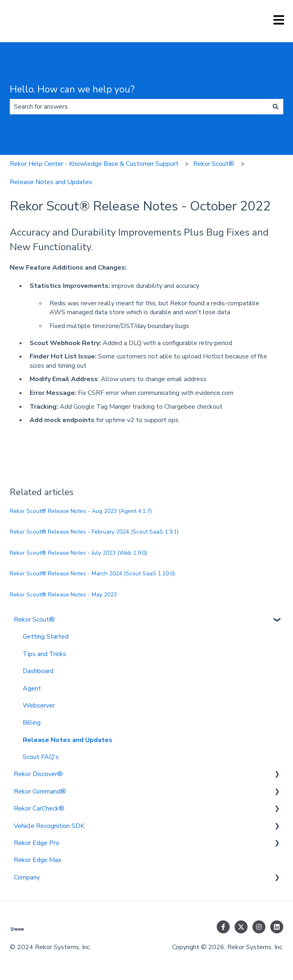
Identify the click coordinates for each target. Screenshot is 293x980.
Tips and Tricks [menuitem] (44, 654)
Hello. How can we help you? (72, 89)
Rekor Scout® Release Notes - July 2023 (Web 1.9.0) (78, 553)
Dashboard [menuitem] (38, 671)
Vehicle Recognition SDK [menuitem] (49, 826)
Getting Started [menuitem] (46, 637)
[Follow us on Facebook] (223, 927)
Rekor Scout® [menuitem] (34, 620)
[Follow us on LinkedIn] (277, 927)
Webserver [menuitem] (39, 706)
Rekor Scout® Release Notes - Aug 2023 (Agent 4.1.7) (81, 511)
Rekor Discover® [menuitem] (38, 774)
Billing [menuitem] (32, 723)
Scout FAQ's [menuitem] (41, 757)
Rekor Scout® (214, 164)
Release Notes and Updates (51, 182)
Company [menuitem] (27, 877)
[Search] (276, 107)
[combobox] (139, 107)
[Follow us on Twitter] (241, 927)
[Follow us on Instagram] (259, 927)
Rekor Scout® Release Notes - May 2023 (63, 595)
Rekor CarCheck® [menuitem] (39, 808)
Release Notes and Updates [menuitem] (68, 740)
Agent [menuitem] (32, 688)
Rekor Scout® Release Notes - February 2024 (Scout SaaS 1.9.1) (94, 532)
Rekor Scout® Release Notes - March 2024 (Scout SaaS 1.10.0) (92, 574)
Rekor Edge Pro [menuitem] (37, 843)
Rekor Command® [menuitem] (40, 791)
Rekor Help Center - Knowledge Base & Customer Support (94, 164)
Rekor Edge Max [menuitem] (38, 860)
